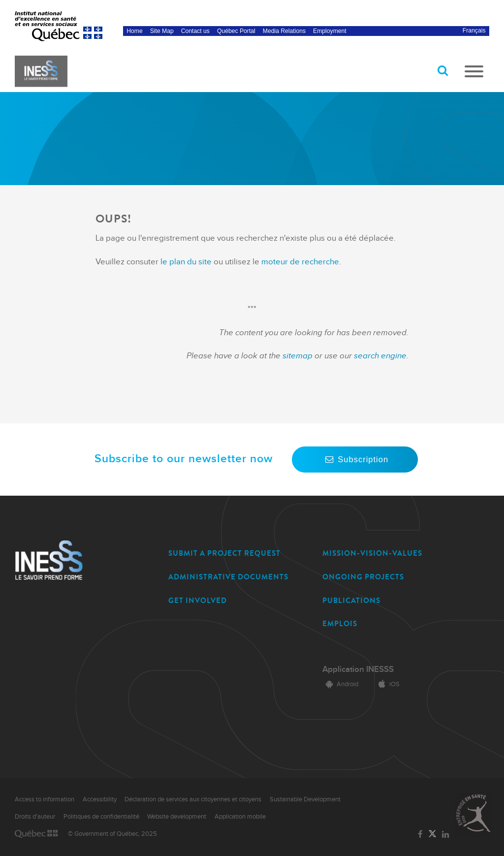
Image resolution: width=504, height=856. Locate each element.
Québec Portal (236, 31)
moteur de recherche (299, 262)
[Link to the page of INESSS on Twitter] (432, 834)
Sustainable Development (305, 799)
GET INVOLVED (198, 601)
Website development (177, 817)
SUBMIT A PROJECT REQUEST (224, 553)
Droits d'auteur (35, 817)
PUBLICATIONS (351, 601)
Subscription (355, 459)
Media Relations (284, 31)
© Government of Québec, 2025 (112, 834)
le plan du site (186, 262)
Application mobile (240, 817)
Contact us (195, 31)
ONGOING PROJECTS (363, 577)
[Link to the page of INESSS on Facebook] (420, 835)
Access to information (45, 799)
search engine (380, 356)
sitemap (299, 356)
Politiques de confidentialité (101, 817)
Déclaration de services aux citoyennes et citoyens (193, 799)
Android (340, 684)
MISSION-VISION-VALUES (372, 553)
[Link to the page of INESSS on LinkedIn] (446, 835)
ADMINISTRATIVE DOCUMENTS (228, 577)
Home (134, 31)
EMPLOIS (340, 624)
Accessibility (100, 799)
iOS (387, 684)
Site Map (162, 31)
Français (474, 31)
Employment (330, 31)
